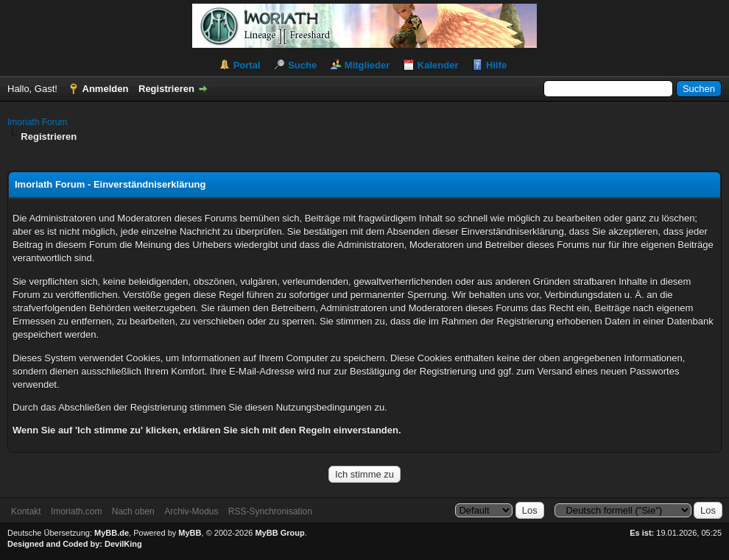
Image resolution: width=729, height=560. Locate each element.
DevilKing (123, 544)
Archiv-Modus (191, 511)
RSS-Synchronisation (270, 511)
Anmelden (106, 89)
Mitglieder (367, 65)
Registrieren (166, 89)
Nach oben (133, 511)
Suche (302, 65)
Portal (247, 65)
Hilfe (496, 65)
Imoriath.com (76, 511)
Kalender (438, 65)
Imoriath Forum (37, 122)
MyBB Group (279, 533)
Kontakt (26, 511)
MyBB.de (112, 533)
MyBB (190, 533)
